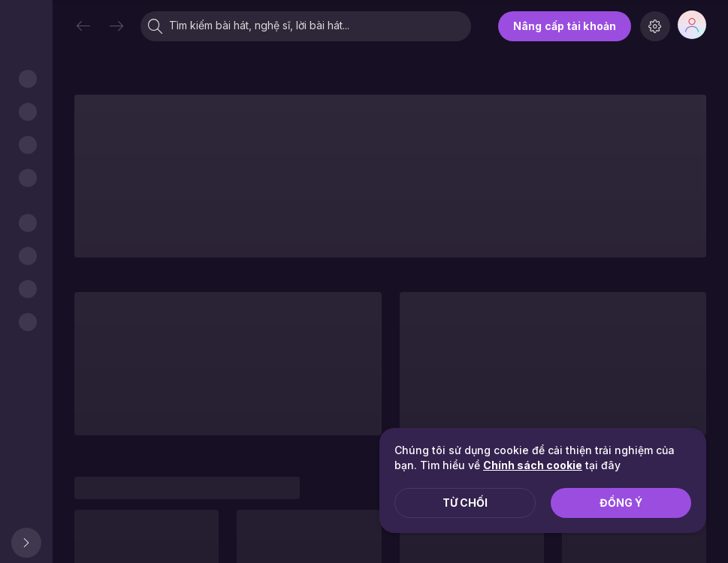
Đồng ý (621, 503)
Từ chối (465, 503)
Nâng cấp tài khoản (565, 26)
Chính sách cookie (533, 465)
